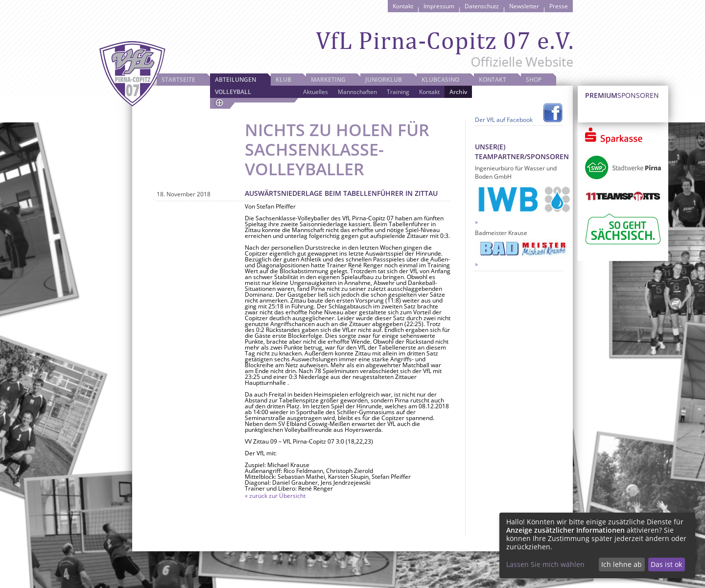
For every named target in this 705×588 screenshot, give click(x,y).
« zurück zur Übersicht (275, 496)
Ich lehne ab (622, 564)
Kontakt (403, 6)
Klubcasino (440, 80)
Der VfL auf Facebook (504, 120)
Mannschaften (357, 92)
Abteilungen (235, 80)
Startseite (178, 80)
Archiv (458, 92)
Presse (559, 6)
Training (398, 92)
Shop (534, 80)
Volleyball (233, 92)
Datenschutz (482, 6)
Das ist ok (666, 564)
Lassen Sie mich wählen (545, 564)
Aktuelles (316, 92)
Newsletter (524, 6)
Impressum (439, 6)
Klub (283, 80)
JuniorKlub (384, 80)
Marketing (328, 80)
